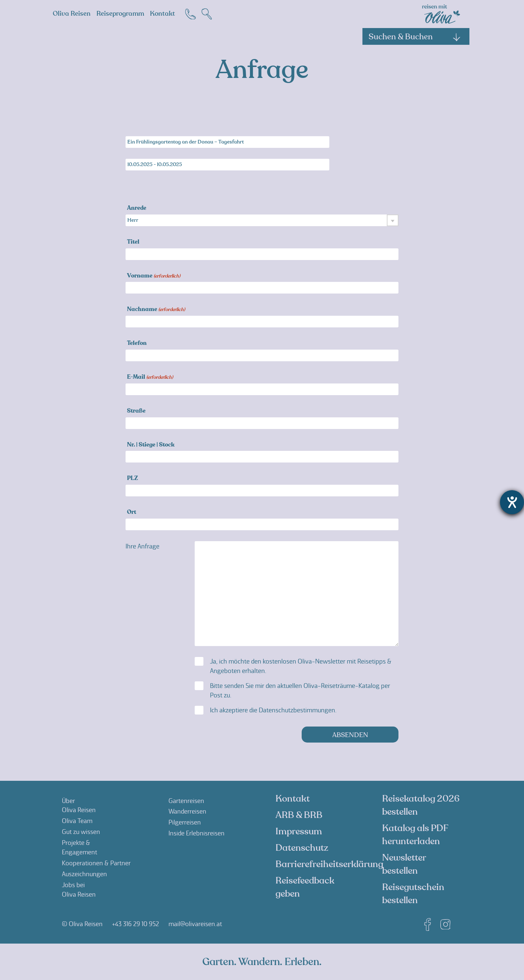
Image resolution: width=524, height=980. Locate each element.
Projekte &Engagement (80, 847)
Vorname (154, 276)
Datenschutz (302, 848)
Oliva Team (77, 821)
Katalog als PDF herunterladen (415, 835)
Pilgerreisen (185, 822)
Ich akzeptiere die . (273, 710)
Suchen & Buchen (415, 37)
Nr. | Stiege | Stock (151, 445)
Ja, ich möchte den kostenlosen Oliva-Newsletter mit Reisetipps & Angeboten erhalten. (301, 666)
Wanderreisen (187, 811)
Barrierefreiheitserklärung (329, 864)
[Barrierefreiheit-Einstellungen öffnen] (512, 502)
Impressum (299, 831)
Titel (133, 242)
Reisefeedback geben (305, 887)
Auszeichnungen (84, 874)
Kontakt (162, 14)
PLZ (132, 479)
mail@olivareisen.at (195, 924)
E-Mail (150, 377)
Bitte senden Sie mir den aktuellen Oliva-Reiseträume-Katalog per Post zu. (300, 690)
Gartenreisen (186, 801)
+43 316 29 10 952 (136, 924)
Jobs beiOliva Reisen (79, 890)
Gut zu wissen (81, 832)
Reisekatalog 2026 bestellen (421, 805)
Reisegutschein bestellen (413, 894)
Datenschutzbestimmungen (297, 710)
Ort (132, 513)
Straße (136, 411)
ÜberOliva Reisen (79, 806)
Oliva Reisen (72, 14)
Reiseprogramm (120, 14)
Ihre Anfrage (142, 546)
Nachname (156, 310)
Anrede (137, 208)
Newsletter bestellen (404, 864)
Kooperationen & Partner (96, 863)
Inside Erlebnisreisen (196, 833)
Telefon (137, 344)
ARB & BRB (299, 815)
